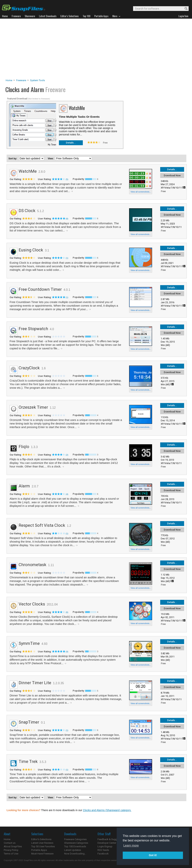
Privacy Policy (11, 850)
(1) (67, 258)
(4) (67, 494)
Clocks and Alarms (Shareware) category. (107, 810)
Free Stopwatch (33, 329)
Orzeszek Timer (33, 407)
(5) (67, 179)
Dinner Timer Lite (35, 683)
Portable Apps (39, 850)
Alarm (24, 486)
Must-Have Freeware (42, 854)
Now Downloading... (75, 854)
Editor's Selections (41, 839)
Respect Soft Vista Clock (42, 525)
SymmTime (29, 643)
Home (9, 80)
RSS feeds (103, 850)
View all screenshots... (141, 192)
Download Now (172, 175)
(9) (67, 652)
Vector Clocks (32, 604)
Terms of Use (11, 854)
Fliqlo (24, 447)
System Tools (37, 80)
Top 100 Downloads (75, 846)
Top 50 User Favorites (43, 846)
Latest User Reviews (42, 843)
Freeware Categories (75, 839)
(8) (67, 219)
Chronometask (32, 565)
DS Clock (27, 211)
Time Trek (28, 762)
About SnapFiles (13, 846)
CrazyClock (29, 368)
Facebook (103, 854)
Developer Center (107, 843)
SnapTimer (29, 722)
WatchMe (28, 171)
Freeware (21, 80)
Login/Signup (105, 846)
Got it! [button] (153, 855)
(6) (67, 612)
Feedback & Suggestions (111, 839)
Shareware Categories (76, 843)
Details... (71, 143)
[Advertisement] (96, 50)
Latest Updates (73, 850)
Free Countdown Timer (40, 289)
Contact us (10, 843)
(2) (67, 455)
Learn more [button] (131, 845)
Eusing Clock (31, 250)
